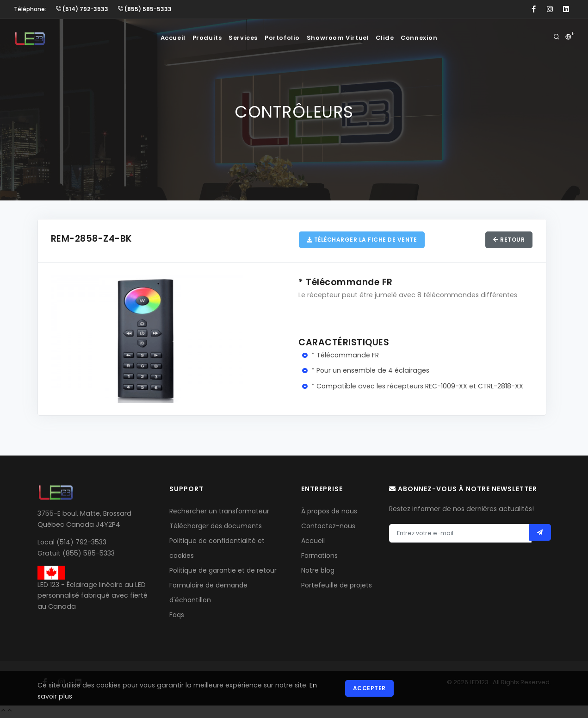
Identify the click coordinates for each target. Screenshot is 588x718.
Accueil (163, 38)
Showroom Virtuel (343, 38)
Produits (202, 38)
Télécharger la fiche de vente (363, 240)
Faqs (177, 616)
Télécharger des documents (216, 527)
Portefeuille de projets (337, 587)
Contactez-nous (328, 527)
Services (242, 38)
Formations (319, 557)
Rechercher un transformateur (219, 512)
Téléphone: (30, 9)
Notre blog (318, 572)
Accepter (370, 689)
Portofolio (285, 38)
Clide (393, 38)
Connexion (431, 38)
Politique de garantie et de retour (223, 572)
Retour (508, 240)
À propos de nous (329, 512)
